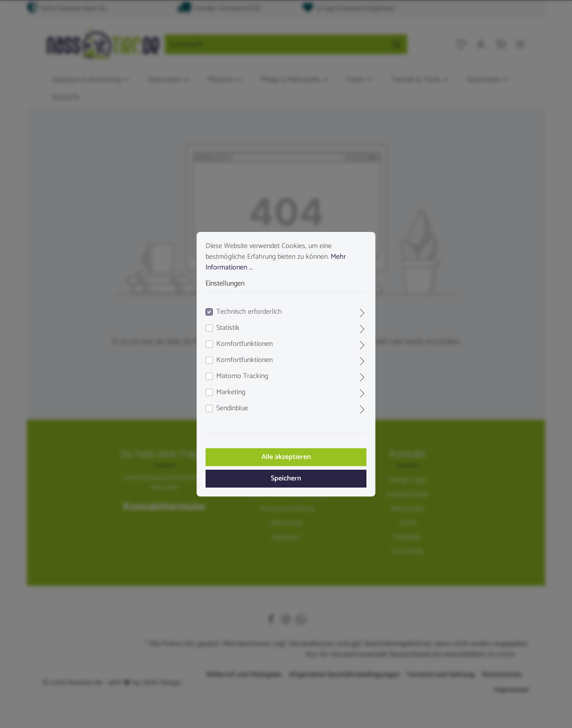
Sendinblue (232, 408)
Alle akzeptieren (286, 457)
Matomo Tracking (242, 376)
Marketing (231, 392)
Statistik (228, 328)
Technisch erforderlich (249, 312)
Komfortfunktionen (244, 344)
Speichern (286, 478)
